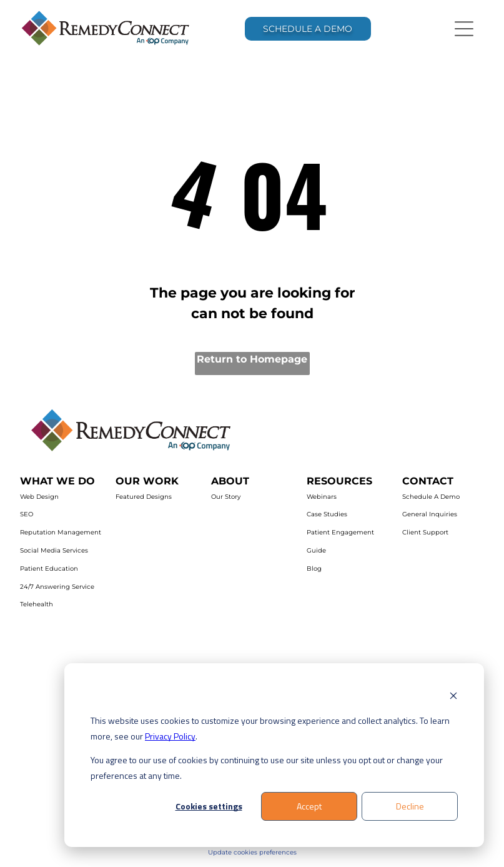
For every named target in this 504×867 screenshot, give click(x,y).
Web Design (39, 497)
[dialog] (274, 755)
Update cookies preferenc (249, 852)
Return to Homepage (252, 359)
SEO (27, 514)
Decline (410, 806)
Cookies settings (209, 806)
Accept (309, 806)
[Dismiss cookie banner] (453, 697)
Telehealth (37, 604)
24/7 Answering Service (57, 587)
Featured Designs (144, 497)
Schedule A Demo (431, 497)
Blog (314, 569)
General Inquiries (430, 514)
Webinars (322, 497)
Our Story (226, 497)
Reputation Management (61, 532)
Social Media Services (54, 550)
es (293, 852)
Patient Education (49, 569)
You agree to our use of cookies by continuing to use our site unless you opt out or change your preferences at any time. (267, 768)
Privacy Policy (170, 736)
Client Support (425, 532)
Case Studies (327, 514)
